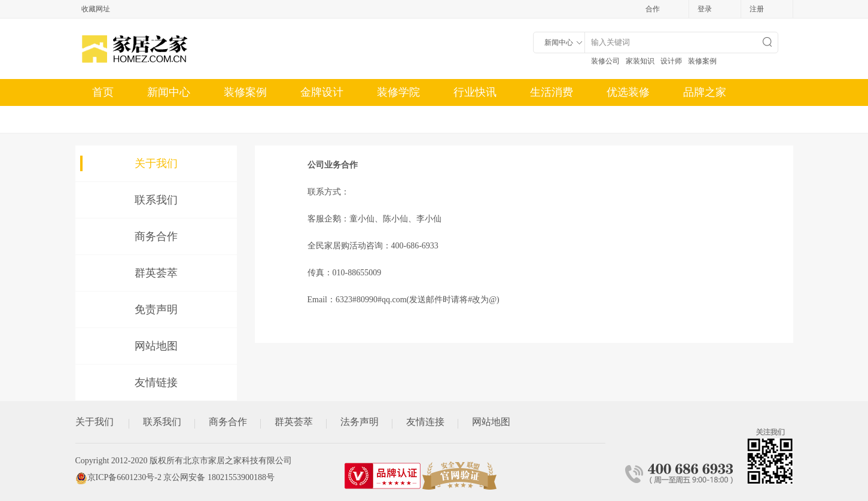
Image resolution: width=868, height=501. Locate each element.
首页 (103, 92)
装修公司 (605, 61)
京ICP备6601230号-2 (124, 477)
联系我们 (156, 200)
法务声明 (360, 422)
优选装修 (628, 92)
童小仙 (362, 219)
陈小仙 (395, 219)
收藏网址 (96, 9)
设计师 (671, 61)
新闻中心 (169, 92)
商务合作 (156, 236)
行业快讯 (475, 92)
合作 (653, 9)
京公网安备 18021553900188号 (219, 477)
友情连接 (425, 422)
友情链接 (156, 382)
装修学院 (398, 92)
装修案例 (702, 61)
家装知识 (640, 61)
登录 (705, 9)
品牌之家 (705, 92)
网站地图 (156, 346)
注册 (757, 9)
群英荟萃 (156, 273)
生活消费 (552, 92)
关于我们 (156, 163)
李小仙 (429, 219)
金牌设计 (322, 92)
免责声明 (156, 309)
